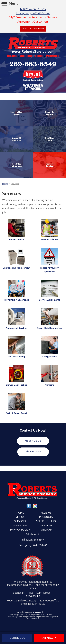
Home (5, 184)
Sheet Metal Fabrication (50, 319)
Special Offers (46, 521)
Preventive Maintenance (17, 291)
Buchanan (19, 593)
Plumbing (50, 376)
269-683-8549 (33, 452)
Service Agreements (50, 291)
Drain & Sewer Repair (17, 404)
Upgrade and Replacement (17, 259)
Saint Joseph (43, 593)
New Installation (50, 230)
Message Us (33, 441)
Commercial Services (17, 319)
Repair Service (17, 230)
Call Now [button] (49, 638)
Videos (20, 517)
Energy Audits (50, 347)
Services (20, 521)
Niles (30, 593)
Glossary (33, 534)
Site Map (46, 530)
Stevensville (33, 596)
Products (46, 517)
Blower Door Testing (17, 376)
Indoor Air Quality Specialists (50, 260)
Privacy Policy (20, 530)
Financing (20, 526)
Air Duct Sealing (17, 347)
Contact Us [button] (17, 638)
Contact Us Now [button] (33, 29)
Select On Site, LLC (41, 612)
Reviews (46, 513)
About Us (46, 526)
